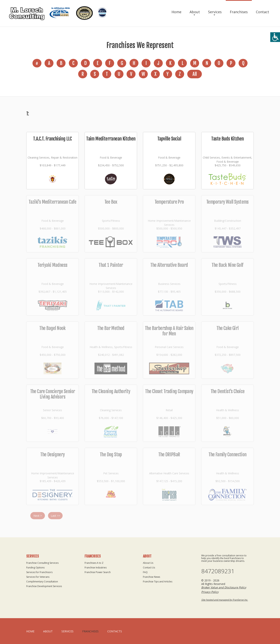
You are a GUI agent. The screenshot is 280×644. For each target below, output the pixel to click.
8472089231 (218, 571)
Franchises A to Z (94, 563)
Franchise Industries (96, 568)
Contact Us (149, 568)
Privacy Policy (210, 592)
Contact (262, 12)
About (195, 12)
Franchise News (151, 577)
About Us (148, 563)
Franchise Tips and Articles (158, 582)
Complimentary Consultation (42, 582)
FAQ (145, 572)
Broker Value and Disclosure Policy (224, 587)
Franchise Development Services (44, 586)
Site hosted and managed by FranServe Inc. (225, 600)
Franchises (239, 12)
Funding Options (35, 568)
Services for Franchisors (39, 572)
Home (176, 12)
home (30, 631)
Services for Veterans (38, 577)
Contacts (115, 631)
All (195, 74)
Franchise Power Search (98, 572)
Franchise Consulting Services (42, 563)
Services (215, 12)
